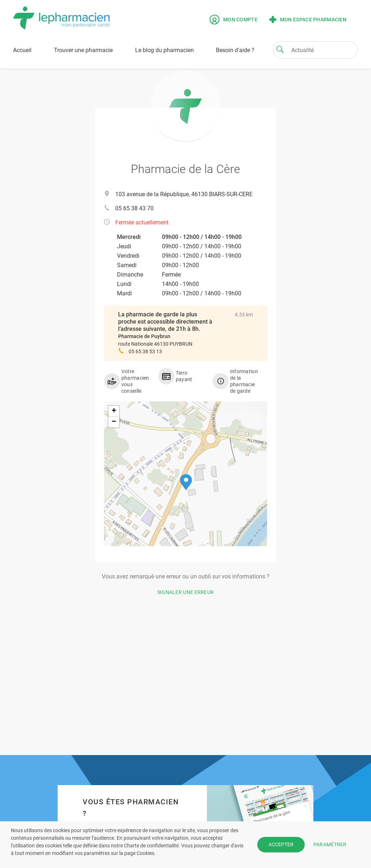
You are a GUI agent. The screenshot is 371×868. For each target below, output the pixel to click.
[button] (186, 482)
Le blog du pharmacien (164, 50)
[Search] (280, 49)
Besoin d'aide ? (235, 50)
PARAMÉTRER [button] (330, 844)
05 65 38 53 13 (145, 351)
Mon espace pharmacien (308, 20)
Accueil (22, 50)
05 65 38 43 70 (134, 208)
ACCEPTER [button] (281, 844)
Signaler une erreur (186, 592)
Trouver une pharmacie (83, 50)
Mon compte (234, 20)
